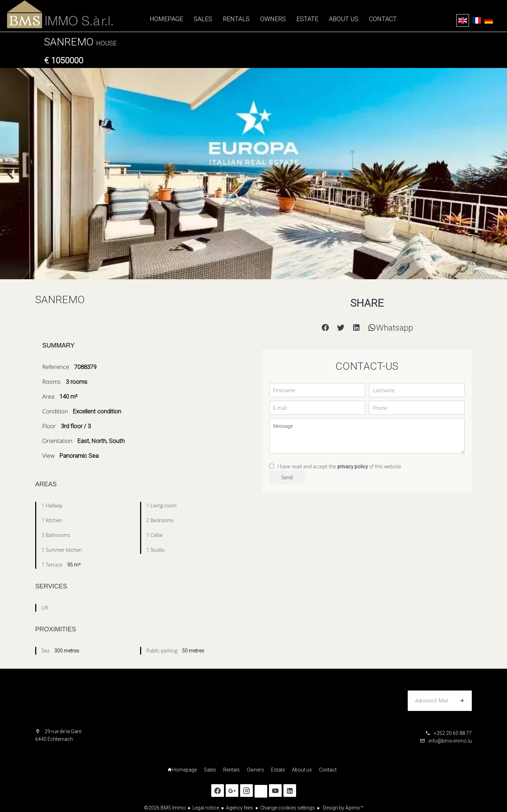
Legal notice (206, 808)
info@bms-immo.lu (450, 741)
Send (287, 477)
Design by (343, 808)
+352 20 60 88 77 (453, 733)
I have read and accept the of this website (339, 466)
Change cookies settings (287, 808)
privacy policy (353, 467)
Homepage (60, 14)
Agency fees (240, 808)
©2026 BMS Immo (165, 808)
